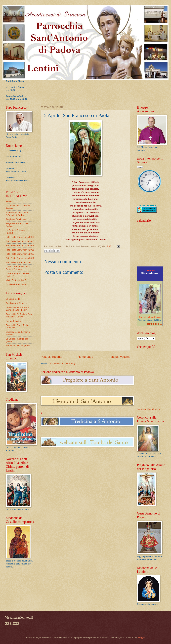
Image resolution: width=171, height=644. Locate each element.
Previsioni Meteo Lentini (148, 409)
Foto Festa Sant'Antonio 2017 (20, 245)
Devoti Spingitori (14, 321)
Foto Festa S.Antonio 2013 (19, 262)
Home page (85, 357)
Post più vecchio (119, 357)
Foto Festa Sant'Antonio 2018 (20, 241)
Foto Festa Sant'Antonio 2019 (20, 237)
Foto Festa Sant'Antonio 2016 (20, 250)
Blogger (141, 637)
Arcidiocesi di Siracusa (17, 303)
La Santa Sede (13, 299)
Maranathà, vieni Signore (18, 346)
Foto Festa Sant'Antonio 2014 (20, 258)
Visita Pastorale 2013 (16, 280)
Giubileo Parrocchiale (16, 284)
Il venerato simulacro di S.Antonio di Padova (17, 214)
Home (9, 201)
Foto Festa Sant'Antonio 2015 (20, 254)
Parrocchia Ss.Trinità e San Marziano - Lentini (19, 315)
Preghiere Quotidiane (16, 219)
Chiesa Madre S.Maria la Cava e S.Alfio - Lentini (18, 309)
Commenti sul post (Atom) (63, 364)
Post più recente (51, 357)
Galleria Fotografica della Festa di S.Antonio (18, 268)
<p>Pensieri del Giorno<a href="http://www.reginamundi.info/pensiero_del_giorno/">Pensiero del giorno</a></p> (152, 244)
